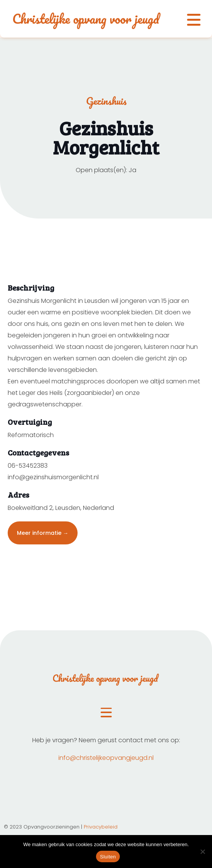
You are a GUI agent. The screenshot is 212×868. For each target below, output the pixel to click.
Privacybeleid (101, 827)
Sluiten (108, 857)
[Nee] (202, 852)
